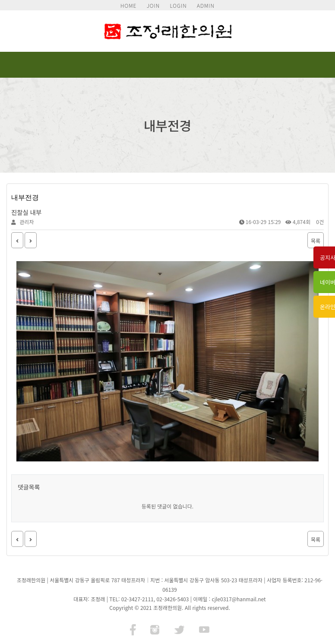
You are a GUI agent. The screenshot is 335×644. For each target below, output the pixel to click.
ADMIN (206, 5)
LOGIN (178, 5)
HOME (128, 5)
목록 (316, 241)
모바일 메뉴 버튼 (313, 65)
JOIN (153, 5)
